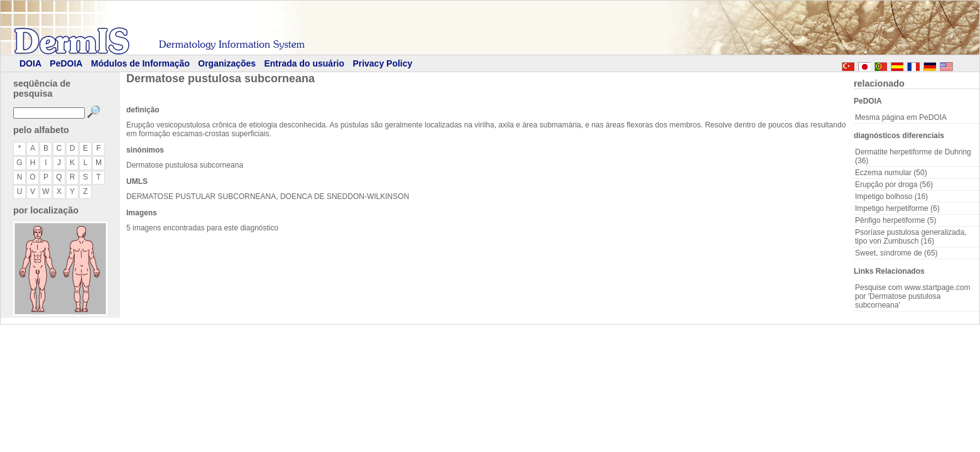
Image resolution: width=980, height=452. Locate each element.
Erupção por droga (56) (894, 185)
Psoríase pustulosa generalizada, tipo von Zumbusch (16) (911, 237)
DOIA (30, 63)
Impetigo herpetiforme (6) (897, 208)
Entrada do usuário (304, 63)
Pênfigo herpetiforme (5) (896, 220)
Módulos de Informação (140, 63)
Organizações (227, 63)
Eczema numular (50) (891, 173)
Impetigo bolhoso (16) (891, 196)
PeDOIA (66, 63)
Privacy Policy (382, 63)
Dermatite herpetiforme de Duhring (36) (913, 156)
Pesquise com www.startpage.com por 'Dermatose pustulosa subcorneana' (912, 296)
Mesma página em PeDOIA (901, 117)
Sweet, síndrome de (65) (896, 253)
